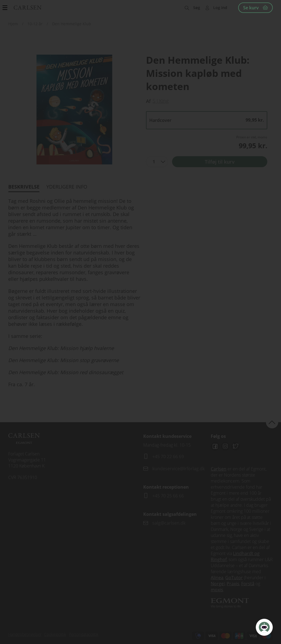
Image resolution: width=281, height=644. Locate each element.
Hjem (13, 24)
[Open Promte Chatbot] (264, 627)
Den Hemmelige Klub (72, 24)
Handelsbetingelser (25, 634)
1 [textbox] (154, 162)
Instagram (225, 446)
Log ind (220, 8)
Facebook (215, 446)
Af (148, 101)
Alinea (217, 578)
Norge (217, 584)
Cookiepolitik (55, 634)
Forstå (248, 584)
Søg (197, 8)
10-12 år (35, 24)
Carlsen (219, 469)
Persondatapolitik (84, 634)
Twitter (235, 446)
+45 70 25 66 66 (168, 496)
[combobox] (157, 162)
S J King (161, 101)
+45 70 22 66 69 (168, 457)
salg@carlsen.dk (169, 523)
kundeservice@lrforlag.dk (179, 469)
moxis (217, 590)
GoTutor (234, 578)
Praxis (233, 584)
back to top (272, 422)
